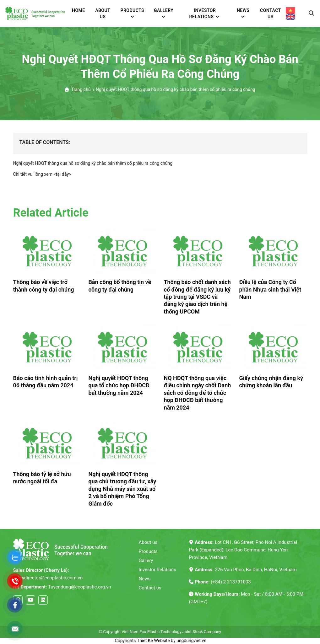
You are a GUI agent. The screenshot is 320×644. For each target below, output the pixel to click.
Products (148, 551)
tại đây (62, 174)
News (145, 579)
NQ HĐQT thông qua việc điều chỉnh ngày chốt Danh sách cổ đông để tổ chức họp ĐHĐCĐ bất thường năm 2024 (198, 393)
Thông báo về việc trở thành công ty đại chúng (44, 286)
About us (148, 542)
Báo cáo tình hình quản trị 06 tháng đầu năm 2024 (46, 382)
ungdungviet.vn (191, 641)
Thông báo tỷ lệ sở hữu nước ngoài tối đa (42, 478)
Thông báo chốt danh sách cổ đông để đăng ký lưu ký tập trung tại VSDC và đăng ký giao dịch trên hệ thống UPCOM (197, 297)
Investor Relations (158, 570)
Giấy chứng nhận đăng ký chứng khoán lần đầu (271, 382)
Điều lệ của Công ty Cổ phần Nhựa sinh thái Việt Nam (270, 289)
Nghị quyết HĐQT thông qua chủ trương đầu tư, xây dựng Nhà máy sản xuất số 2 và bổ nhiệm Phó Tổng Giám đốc (122, 489)
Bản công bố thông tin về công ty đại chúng (120, 286)
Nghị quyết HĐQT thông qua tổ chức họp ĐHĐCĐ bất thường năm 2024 (119, 385)
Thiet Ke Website (153, 641)
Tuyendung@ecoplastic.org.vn (62, 587)
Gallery (146, 561)
